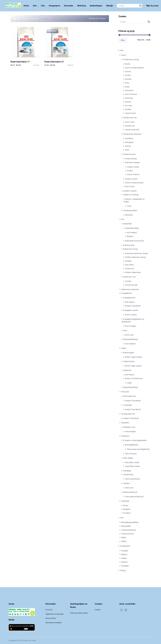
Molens (124, 554)
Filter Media (128, 458)
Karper (124, 558)
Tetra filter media (132, 462)
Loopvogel (128, 405)
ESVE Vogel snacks (133, 366)
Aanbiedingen (96, 6)
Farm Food (130, 122)
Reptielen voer (129, 427)
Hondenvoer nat (130, 118)
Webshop (82, 6)
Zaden (124, 541)
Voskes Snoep (133, 167)
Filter (123, 40)
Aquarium (125, 436)
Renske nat (130, 126)
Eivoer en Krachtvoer (134, 378)
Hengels (125, 551)
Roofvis (124, 562)
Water (124, 537)
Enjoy (127, 87)
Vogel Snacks (129, 361)
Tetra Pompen (131, 454)
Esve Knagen (131, 326)
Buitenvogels (129, 353)
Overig (123, 570)
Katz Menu (130, 265)
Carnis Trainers (133, 174)
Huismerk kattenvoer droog (136, 253)
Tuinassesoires (128, 534)
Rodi (127, 150)
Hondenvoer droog (131, 59)
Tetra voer (129, 488)
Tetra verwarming (132, 479)
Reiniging (127, 471)
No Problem (132, 232)
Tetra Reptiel (130, 431)
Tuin (43, 6)
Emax (126, 505)
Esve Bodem (130, 344)
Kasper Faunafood (133, 306)
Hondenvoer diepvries (132, 134)
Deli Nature (130, 302)
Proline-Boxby (131, 159)
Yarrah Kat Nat (131, 285)
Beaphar (127, 509)
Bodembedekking (130, 339)
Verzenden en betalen (54, 623)
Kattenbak (127, 224)
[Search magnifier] (140, 6)
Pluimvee (125, 392)
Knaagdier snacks (131, 310)
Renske (128, 79)
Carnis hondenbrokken (135, 68)
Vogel (124, 348)
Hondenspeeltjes (130, 210)
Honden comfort (130, 191)
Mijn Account (152, 6)
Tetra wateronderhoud (134, 497)
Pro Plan (129, 106)
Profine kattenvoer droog (135, 257)
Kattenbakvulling (132, 228)
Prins (127, 83)
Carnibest (129, 138)
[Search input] (128, 6)
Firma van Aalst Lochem (79, 613)
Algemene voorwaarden (55, 614)
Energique (129, 142)
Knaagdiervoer (129, 298)
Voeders (127, 483)
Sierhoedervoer (130, 396)
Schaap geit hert (128, 414)
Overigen (125, 566)
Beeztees (129, 215)
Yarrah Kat (130, 269)
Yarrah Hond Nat (132, 130)
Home (26, 6)
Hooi (125, 330)
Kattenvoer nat (129, 277)
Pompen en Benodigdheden (135, 440)
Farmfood (129, 90)
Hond (124, 55)
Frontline (127, 513)
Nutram (128, 102)
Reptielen (125, 423)
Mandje (110, 6)
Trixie (129, 206)
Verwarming (128, 474)
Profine (128, 75)
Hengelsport (54, 6)
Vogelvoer (127, 370)
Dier (35, 6)
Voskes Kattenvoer (133, 272)
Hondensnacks (129, 154)
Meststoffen (126, 526)
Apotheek (125, 501)
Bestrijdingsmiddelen (130, 522)
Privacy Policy (51, 618)
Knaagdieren (127, 293)
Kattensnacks (129, 245)
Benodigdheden (132, 445)
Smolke (128, 109)
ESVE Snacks (131, 315)
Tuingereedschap (129, 530)
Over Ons (49, 610)
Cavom (128, 71)
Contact (98, 610)
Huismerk (129, 98)
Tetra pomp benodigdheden (138, 449)
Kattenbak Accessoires (135, 241)
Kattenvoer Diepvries (130, 289)
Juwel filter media (132, 466)
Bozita (128, 64)
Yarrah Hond (130, 113)
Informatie (69, 6)
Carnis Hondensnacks (134, 183)
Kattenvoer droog (130, 249)
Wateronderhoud (130, 492)
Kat (123, 219)
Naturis (128, 146)
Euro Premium (131, 94)
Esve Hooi (129, 335)
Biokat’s (130, 236)
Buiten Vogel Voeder (134, 357)
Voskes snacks (131, 179)
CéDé (129, 383)
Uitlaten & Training (131, 195)
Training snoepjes (133, 162)
